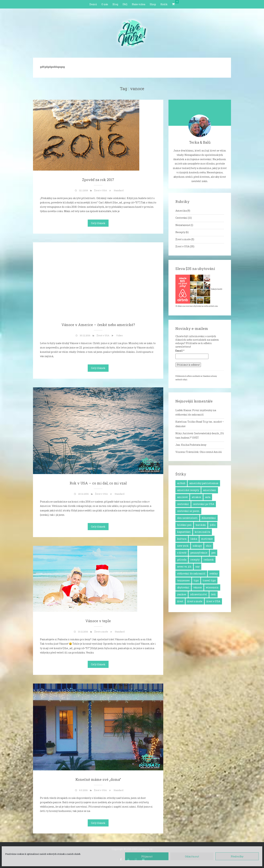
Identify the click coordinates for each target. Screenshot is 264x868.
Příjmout (147, 856)
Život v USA (101, 190)
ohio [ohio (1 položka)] (209, 546)
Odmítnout (192, 856)
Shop (153, 4)
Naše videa (139, 4)
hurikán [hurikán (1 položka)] (201, 525)
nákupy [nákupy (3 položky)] (197, 546)
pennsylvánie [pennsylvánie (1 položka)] (199, 553)
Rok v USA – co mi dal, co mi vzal (98, 483)
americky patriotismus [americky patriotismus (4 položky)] (204, 483)
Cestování (181, 218)
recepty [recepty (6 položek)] (195, 560)
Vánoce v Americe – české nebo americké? (98, 325)
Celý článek (98, 223)
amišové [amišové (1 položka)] (182, 497)
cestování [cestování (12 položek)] (183, 504)
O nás (105, 4)
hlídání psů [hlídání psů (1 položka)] (184, 525)
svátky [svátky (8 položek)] (214, 573)
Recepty (180, 232)
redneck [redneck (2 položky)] (209, 560)
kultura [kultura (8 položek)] (182, 539)
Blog (115, 4)
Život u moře (101, 632)
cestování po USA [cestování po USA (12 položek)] (204, 504)
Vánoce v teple (98, 621)
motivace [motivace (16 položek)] (207, 539)
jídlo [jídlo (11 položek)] (213, 525)
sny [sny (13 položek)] (197, 567)
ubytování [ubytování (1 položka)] (183, 587)
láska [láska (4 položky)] (194, 539)
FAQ (125, 4)
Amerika (181, 211)
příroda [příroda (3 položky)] (182, 560)
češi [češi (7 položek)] (213, 594)
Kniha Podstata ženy (194, 445)
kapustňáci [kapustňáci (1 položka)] (184, 532)
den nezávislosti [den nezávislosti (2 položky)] (187, 518)
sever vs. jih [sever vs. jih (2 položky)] (184, 567)
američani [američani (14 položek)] (210, 490)
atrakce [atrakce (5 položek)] (196, 497)
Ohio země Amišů (211, 452)
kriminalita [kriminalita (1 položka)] (202, 532)
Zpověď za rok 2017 (98, 180)
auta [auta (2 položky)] (208, 497)
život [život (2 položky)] (180, 601)
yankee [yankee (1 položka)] (182, 594)
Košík (164, 4)
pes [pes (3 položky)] (213, 553)
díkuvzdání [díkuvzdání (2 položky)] (209, 518)
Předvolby (237, 856)
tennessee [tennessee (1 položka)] (183, 580)
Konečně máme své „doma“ (98, 779)
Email (180, 351)
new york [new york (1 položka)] (183, 546)
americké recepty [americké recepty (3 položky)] (188, 490)
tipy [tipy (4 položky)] (196, 580)
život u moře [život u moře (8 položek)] (195, 601)
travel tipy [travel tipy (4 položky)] (209, 580)
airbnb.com (213, 306)
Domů (93, 4)
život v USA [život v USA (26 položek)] (213, 601)
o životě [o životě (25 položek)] (182, 553)
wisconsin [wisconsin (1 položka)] (212, 587)
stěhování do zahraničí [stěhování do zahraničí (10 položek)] (191, 573)
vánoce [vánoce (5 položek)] (198, 587)
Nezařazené (183, 225)
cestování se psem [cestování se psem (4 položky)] (188, 511)
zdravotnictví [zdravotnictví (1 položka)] (199, 594)
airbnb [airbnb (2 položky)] (181, 483)
